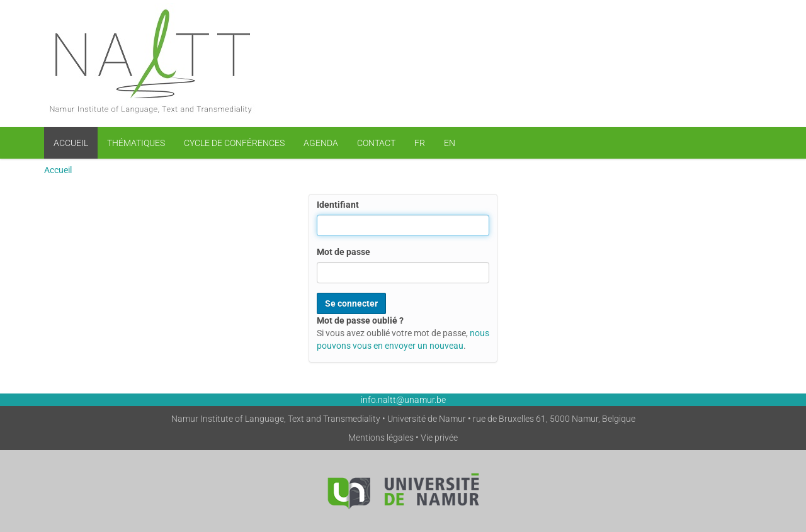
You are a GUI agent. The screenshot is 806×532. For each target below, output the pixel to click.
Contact (376, 143)
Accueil (71, 143)
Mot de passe (343, 252)
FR (420, 143)
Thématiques (136, 143)
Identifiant (338, 205)
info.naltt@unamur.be (403, 400)
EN (450, 143)
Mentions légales (381, 438)
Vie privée (439, 438)
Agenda (321, 143)
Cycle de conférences (234, 143)
